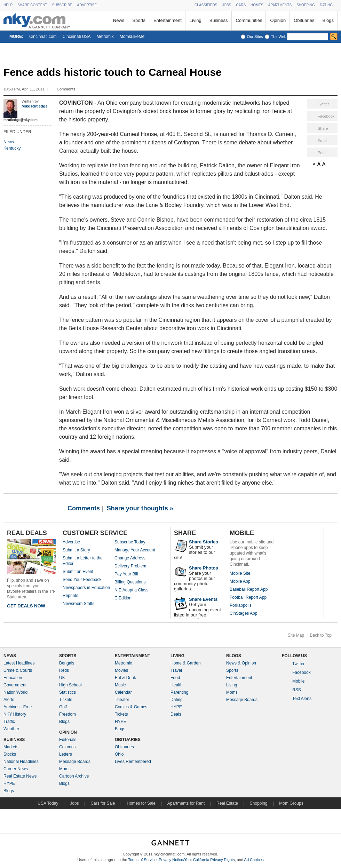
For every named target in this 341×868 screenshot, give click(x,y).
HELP (8, 5)
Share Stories (204, 542)
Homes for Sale (141, 803)
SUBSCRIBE (62, 5)
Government (15, 685)
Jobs (74, 803)
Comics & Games (131, 707)
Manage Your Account (135, 550)
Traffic (9, 722)
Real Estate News (20, 776)
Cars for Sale (103, 803)
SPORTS (68, 656)
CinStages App (243, 613)
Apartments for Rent (186, 803)
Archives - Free (18, 707)
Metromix (105, 37)
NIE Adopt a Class (131, 590)
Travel (176, 670)
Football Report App (248, 597)
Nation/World (15, 692)
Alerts (9, 700)
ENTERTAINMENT (133, 656)
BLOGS (234, 656)
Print (322, 153)
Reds (64, 670)
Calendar (123, 692)
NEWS (10, 656)
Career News (16, 769)
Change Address (130, 558)
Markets (11, 747)
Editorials (68, 740)
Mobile (298, 681)
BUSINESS (14, 740)
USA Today (48, 803)
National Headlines (21, 762)
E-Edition (123, 598)
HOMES (257, 5)
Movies (121, 670)
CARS (241, 5)
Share (323, 128)
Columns (67, 747)
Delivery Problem (130, 566)
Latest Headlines (19, 663)
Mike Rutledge (35, 106)
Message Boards (75, 762)
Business (219, 20)
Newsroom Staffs (78, 604)
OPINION (68, 732)
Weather (11, 729)
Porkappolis (241, 605)
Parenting (179, 692)
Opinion (278, 20)
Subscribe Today (130, 542)
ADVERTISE (87, 5)
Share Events (203, 599)
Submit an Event (78, 572)
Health (177, 685)
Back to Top (321, 635)
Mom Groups (291, 803)
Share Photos (204, 568)
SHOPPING (306, 5)
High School (70, 685)
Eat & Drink (125, 678)
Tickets (66, 700)
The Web (279, 37)
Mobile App (240, 581)
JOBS (227, 5)
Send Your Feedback (82, 580)
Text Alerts (302, 699)
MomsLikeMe (132, 37)
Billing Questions (130, 582)
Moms (65, 769)
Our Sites (255, 37)
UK (62, 678)
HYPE (9, 783)
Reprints (70, 596)
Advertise (71, 542)
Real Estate (227, 803)
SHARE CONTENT (32, 5)
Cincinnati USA (77, 37)
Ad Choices (254, 860)
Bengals (67, 663)
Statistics (68, 692)
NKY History (15, 714)
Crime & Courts (18, 670)
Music (120, 685)
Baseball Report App (249, 589)
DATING (326, 5)
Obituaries (304, 20)
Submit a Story (76, 550)
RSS (297, 690)
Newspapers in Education (86, 588)
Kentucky (12, 148)
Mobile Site (240, 573)
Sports (139, 20)
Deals (176, 714)
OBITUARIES (128, 740)
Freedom (68, 714)
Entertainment (168, 20)
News (119, 20)
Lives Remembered (133, 762)
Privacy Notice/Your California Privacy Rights (197, 860)
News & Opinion (241, 663)
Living (196, 20)
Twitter (323, 104)
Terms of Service (142, 860)
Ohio (119, 754)
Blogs (328, 20)
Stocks (10, 754)
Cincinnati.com (43, 37)
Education (13, 678)
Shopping (259, 803)
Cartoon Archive (74, 776)
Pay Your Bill (126, 574)
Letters (66, 754)
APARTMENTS (280, 5)
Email (323, 141)
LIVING (177, 656)
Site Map (296, 635)
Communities (249, 20)
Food (175, 678)
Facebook (326, 116)
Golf (63, 707)
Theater (122, 700)
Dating (177, 700)
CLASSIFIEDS (206, 5)
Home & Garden (186, 663)
